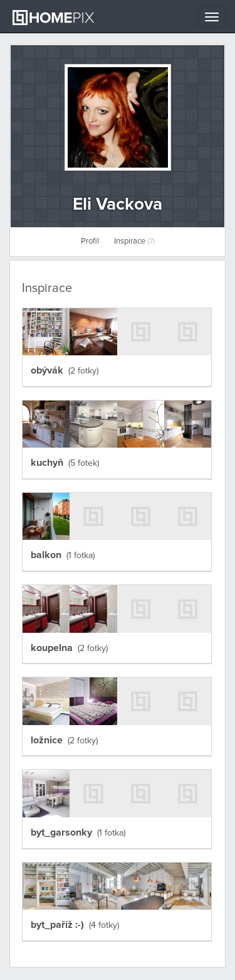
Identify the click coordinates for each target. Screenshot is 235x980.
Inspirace (134, 241)
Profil (90, 241)
